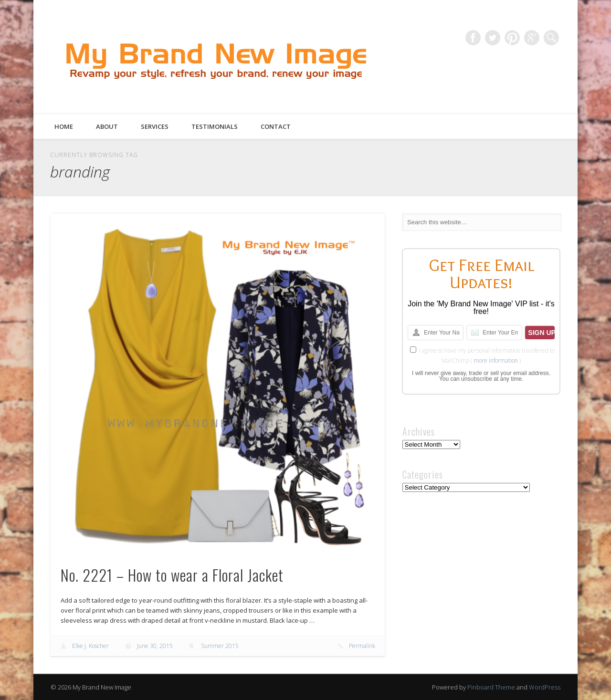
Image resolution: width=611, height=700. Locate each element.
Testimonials (215, 126)
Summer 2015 (220, 646)
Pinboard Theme (491, 687)
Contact (276, 126)
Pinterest (512, 38)
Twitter (493, 38)
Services (155, 126)
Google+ (532, 38)
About (107, 126)
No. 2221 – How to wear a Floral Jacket (172, 575)
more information (496, 360)
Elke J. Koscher (90, 646)
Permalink (362, 646)
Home (64, 126)
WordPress (545, 687)
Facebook (473, 38)
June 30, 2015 (155, 646)
